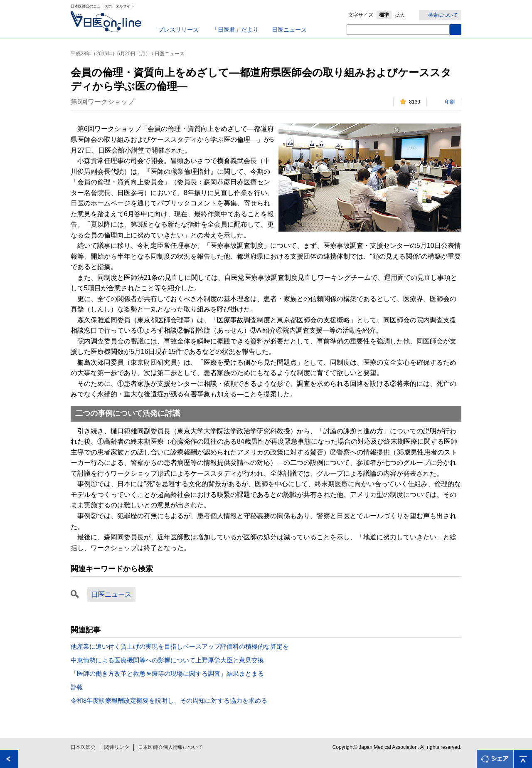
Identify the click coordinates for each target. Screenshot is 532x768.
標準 (384, 15)
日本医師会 (83, 747)
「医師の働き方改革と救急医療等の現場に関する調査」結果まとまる (167, 673)
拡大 (400, 15)
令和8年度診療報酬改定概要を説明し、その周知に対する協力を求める (169, 700)
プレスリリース (178, 30)
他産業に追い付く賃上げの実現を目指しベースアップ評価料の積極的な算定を (180, 646)
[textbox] (398, 30)
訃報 (77, 687)
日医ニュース (289, 30)
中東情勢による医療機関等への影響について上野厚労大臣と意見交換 (167, 660)
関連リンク (117, 747)
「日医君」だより (235, 30)
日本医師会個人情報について (170, 747)
